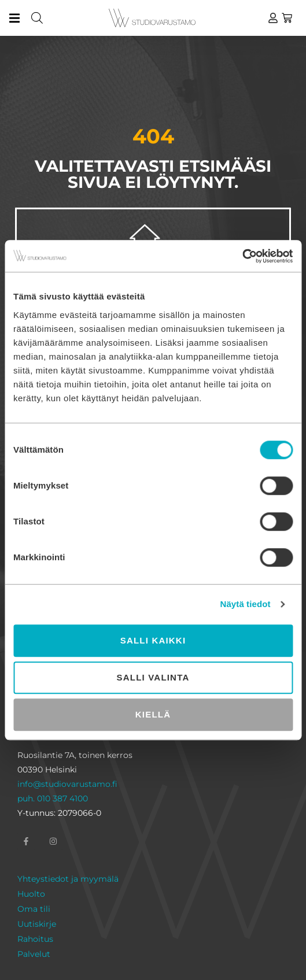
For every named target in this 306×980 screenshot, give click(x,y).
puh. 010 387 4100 (53, 798)
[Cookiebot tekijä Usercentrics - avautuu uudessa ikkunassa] (242, 256)
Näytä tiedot (246, 604)
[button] (14, 18)
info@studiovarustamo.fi (67, 784)
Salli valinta (153, 677)
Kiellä (153, 714)
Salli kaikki (153, 640)
